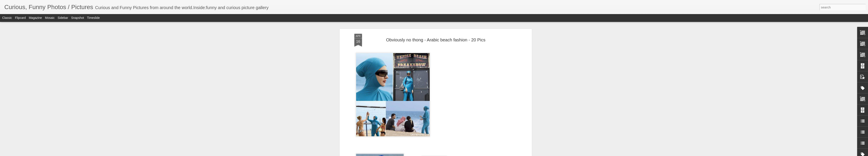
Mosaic (50, 18)
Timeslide (93, 18)
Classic (7, 18)
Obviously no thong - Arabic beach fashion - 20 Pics (436, 40)
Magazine (35, 18)
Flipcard (20, 18)
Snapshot (78, 18)
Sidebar (63, 18)
